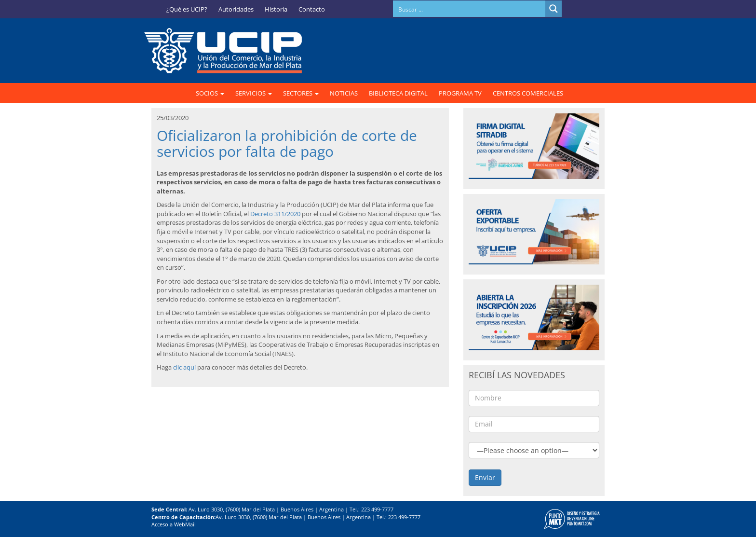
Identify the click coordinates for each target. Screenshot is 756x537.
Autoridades (236, 9)
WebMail (185, 524)
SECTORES (301, 93)
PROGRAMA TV (460, 93)
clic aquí (184, 367)
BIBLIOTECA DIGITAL (398, 93)
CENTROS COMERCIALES (528, 93)
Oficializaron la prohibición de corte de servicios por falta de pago (287, 143)
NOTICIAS (344, 93)
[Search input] (470, 9)
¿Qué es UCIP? (187, 9)
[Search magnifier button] (553, 9)
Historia (276, 9)
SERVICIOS (254, 93)
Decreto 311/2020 (275, 214)
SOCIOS (210, 93)
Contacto (312, 9)
